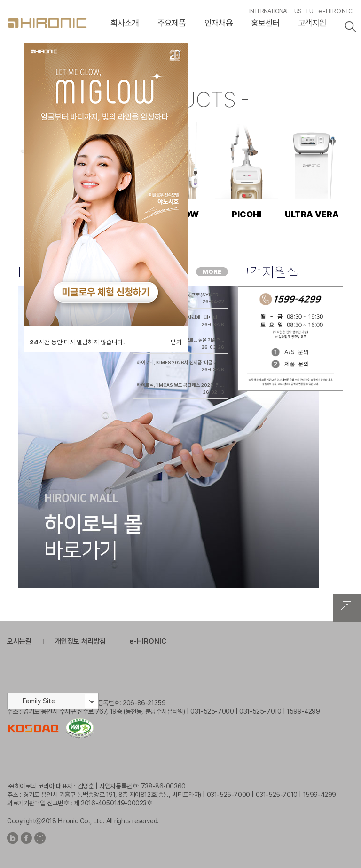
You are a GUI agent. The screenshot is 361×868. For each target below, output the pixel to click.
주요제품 (172, 23)
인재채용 (219, 23)
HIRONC (47, 23)
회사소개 (125, 23)
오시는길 (19, 641)
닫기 (176, 342)
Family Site (39, 701)
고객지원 (312, 23)
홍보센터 (265, 23)
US (298, 11)
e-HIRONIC (336, 11)
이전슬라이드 (10, 61)
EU (310, 11)
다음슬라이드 (351, 61)
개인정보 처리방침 (80, 641)
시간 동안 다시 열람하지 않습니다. (77, 342)
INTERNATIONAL (269, 11)
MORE (212, 272)
